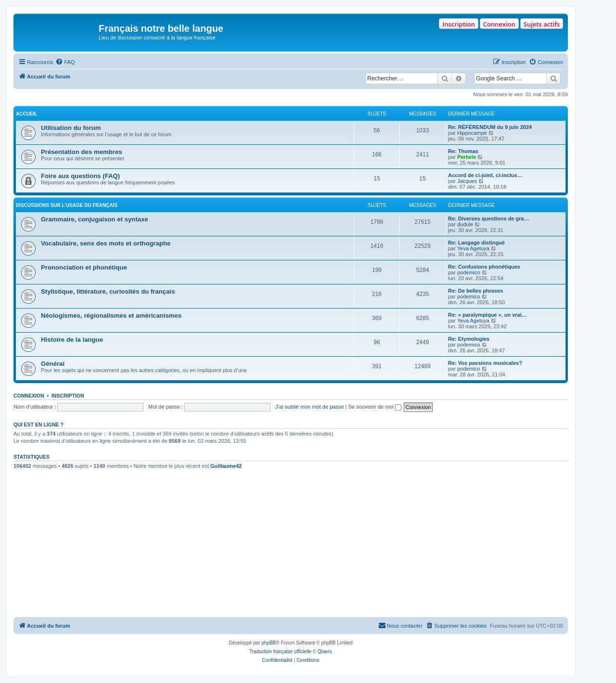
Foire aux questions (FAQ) (80, 176)
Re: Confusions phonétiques (484, 267)
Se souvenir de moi (375, 407)
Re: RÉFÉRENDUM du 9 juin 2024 (490, 127)
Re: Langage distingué (476, 243)
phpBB (269, 643)
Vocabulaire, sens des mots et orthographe (106, 243)
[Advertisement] (291, 545)
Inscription (458, 24)
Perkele (467, 157)
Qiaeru (325, 651)
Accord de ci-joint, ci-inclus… (485, 175)
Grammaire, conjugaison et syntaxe (95, 219)
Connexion (499, 24)
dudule (465, 224)
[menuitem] (65, 62)
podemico (469, 272)
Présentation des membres (82, 152)
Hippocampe (472, 133)
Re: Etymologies (469, 339)
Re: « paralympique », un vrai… (488, 315)
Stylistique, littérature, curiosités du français (108, 291)
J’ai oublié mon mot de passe (309, 407)
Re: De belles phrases (475, 291)
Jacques (467, 181)
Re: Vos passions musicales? (485, 363)
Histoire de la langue (72, 340)
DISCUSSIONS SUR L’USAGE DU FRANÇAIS (67, 205)
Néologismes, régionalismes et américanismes (111, 316)
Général (53, 364)
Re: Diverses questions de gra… (489, 219)
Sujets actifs (542, 24)
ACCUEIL (26, 114)
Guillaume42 (226, 466)
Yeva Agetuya (473, 248)
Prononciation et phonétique (84, 267)
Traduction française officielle (280, 651)
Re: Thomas (463, 151)
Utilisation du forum (71, 128)
